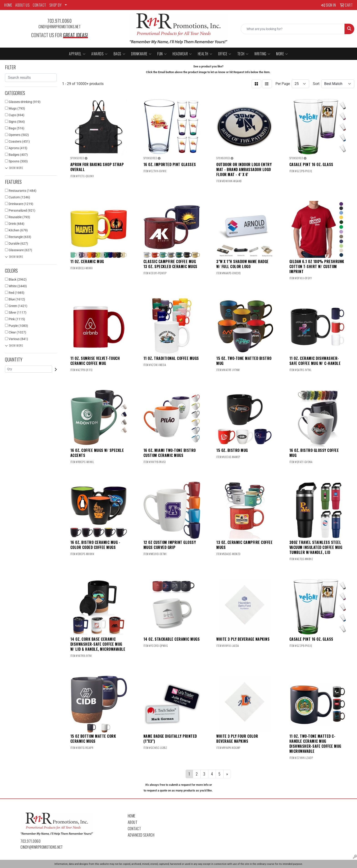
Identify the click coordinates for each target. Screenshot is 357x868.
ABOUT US (22, 5)
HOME (8, 5)
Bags (120, 54)
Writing (262, 54)
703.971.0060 (59, 21)
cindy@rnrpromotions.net (60, 27)
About (133, 822)
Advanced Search (141, 835)
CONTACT (40, 5)
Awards (99, 54)
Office (225, 54)
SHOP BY (56, 5)
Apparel (77, 54)
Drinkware (141, 54)
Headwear (182, 54)
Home (132, 816)
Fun (162, 54)
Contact (134, 829)
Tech (243, 54)
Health (205, 54)
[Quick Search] (293, 29)
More (282, 54)
